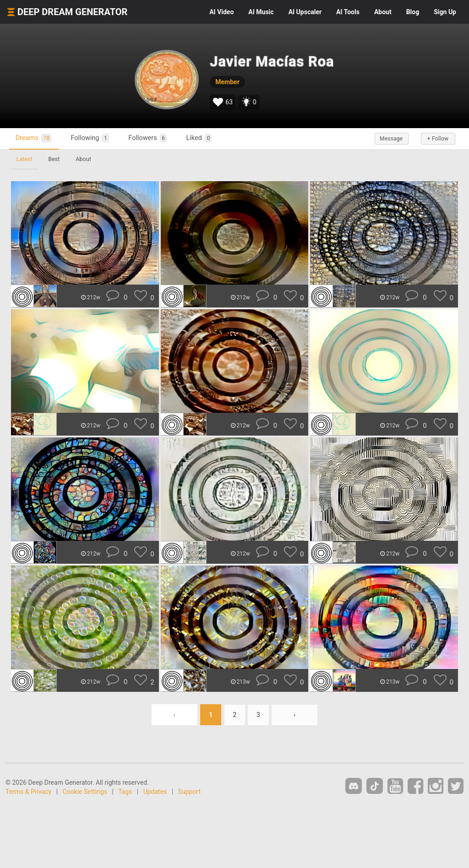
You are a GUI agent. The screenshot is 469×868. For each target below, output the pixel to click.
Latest (25, 159)
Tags (125, 792)
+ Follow (436, 139)
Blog (413, 12)
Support (189, 792)
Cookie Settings (85, 792)
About (383, 12)
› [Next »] (295, 715)
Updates (155, 792)
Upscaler (305, 12)
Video (221, 12)
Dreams (34, 138)
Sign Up (445, 12)
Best (55, 159)
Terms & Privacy (28, 792)
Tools (348, 12)
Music (261, 12)
